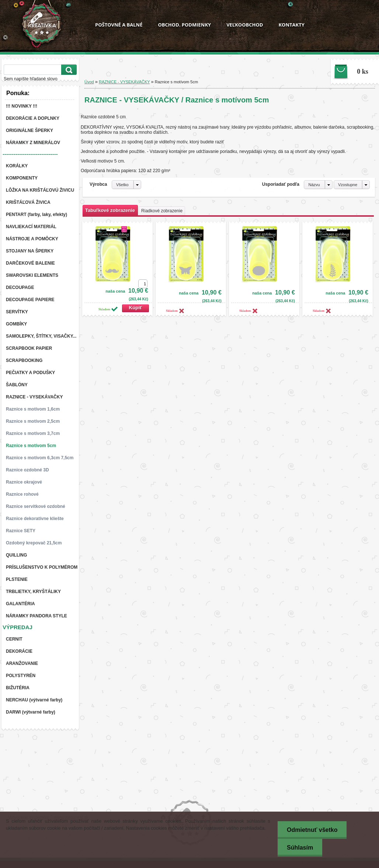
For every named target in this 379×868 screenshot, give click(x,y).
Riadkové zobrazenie (162, 211)
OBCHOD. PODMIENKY (184, 25)
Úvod (89, 82)
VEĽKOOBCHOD (245, 25)
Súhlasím (300, 848)
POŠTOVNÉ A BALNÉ (119, 25)
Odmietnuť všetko (312, 830)
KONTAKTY (291, 25)
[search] (68, 70)
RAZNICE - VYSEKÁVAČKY (124, 82)
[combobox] (318, 185)
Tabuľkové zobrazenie (110, 210)
